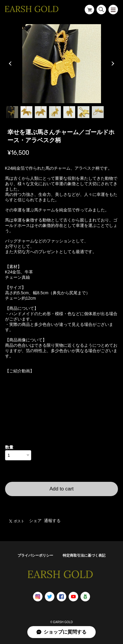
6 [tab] (83, 112)
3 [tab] (41, 112)
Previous (11, 64)
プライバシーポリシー (35, 555)
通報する (52, 521)
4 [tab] (55, 112)
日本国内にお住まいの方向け (61, 503)
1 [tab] (12, 112)
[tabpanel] (62, 64)
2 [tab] (26, 112)
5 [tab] (69, 112)
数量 (9, 447)
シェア (35, 521)
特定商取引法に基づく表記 (84, 555)
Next (112, 64)
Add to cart (61, 489)
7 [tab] (98, 112)
